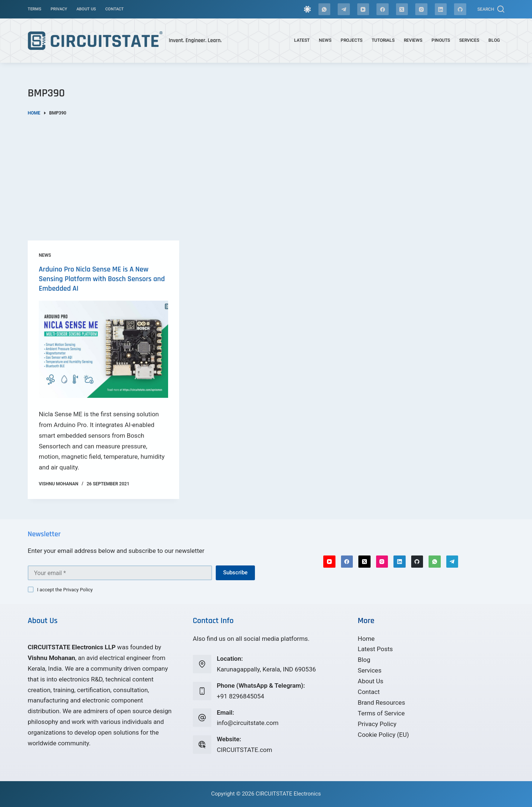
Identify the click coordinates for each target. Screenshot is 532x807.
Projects (352, 40)
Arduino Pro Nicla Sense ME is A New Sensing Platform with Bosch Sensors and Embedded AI (102, 288)
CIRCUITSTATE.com (245, 750)
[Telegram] (344, 9)
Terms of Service (381, 713)
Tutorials (383, 40)
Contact (115, 9)
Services (469, 40)
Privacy (59, 9)
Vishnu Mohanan (51, 658)
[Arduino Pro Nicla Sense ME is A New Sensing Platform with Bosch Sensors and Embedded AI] (103, 359)
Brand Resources (381, 702)
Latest (302, 40)
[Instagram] (421, 9)
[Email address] (120, 573)
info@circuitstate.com (248, 723)
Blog (494, 40)
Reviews (413, 40)
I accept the (65, 590)
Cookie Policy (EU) (383, 735)
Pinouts (441, 40)
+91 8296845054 (241, 696)
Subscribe (235, 572)
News (325, 40)
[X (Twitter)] (402, 9)
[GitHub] (460, 9)
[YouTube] (363, 9)
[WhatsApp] (325, 9)
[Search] (491, 9)
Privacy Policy (78, 590)
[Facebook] (383, 9)
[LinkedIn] (441, 9)
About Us (86, 9)
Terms (35, 9)
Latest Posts (375, 649)
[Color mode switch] (307, 9)
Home (366, 639)
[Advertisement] (266, 172)
